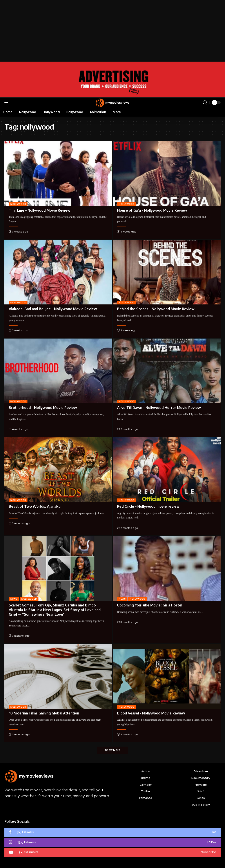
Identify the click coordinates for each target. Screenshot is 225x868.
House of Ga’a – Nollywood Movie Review (152, 210)
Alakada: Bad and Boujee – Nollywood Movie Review (53, 309)
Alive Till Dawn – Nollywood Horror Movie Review (159, 408)
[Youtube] (112, 853)
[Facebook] (112, 832)
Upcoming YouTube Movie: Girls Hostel (150, 605)
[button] (8, 103)
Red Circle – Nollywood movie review (148, 506)
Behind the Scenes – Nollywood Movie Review (156, 309)
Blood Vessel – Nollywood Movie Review (151, 713)
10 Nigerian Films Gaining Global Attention (44, 713)
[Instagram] (112, 843)
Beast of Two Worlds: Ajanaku (35, 506)
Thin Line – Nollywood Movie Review (40, 210)
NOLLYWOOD (18, 204)
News (14, 599)
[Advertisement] (112, 31)
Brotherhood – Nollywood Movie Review (43, 408)
